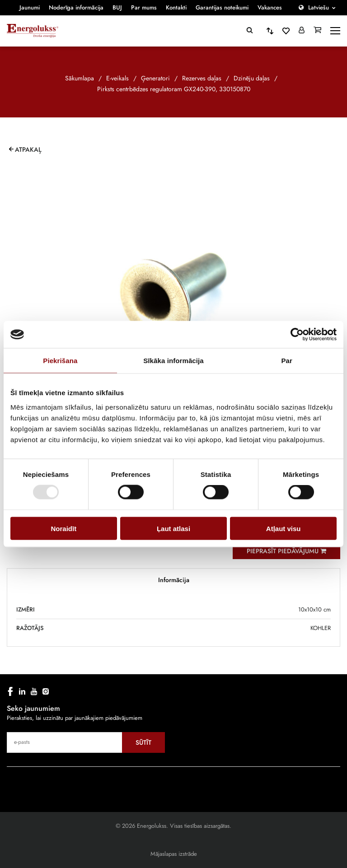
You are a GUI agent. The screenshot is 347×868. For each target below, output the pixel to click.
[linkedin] (22, 691)
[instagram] (46, 691)
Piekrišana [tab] (60, 361)
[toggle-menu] (335, 31)
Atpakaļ (28, 149)
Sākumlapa (80, 78)
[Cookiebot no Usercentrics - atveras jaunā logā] (297, 335)
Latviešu (319, 7)
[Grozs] (317, 31)
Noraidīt (63, 528)
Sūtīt (143, 742)
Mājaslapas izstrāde (174, 854)
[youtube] (34, 691)
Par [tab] (287, 361)
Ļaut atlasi (173, 528)
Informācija (174, 580)
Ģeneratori (155, 78)
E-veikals (117, 78)
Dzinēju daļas (252, 78)
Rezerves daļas (202, 78)
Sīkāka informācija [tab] (173, 361)
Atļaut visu (284, 528)
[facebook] (10, 691)
